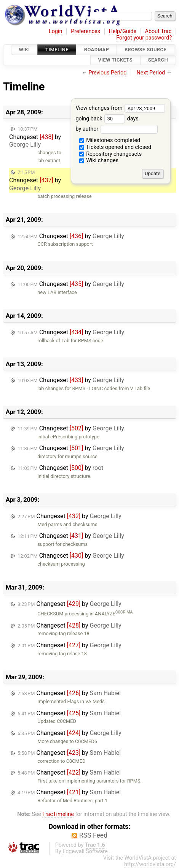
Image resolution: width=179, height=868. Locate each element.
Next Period (151, 73)
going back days (107, 119)
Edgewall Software (85, 851)
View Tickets (115, 60)
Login (56, 31)
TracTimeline (58, 814)
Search (158, 60)
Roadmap (97, 50)
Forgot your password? (144, 38)
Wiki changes (99, 160)
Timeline (57, 50)
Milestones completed (110, 140)
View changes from (120, 108)
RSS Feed (93, 835)
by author (116, 129)
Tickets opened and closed (115, 147)
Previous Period (107, 73)
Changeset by (35, 137)
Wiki (25, 50)
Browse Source (145, 50)
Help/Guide (123, 31)
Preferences (86, 31)
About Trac (158, 31)
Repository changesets (111, 154)
